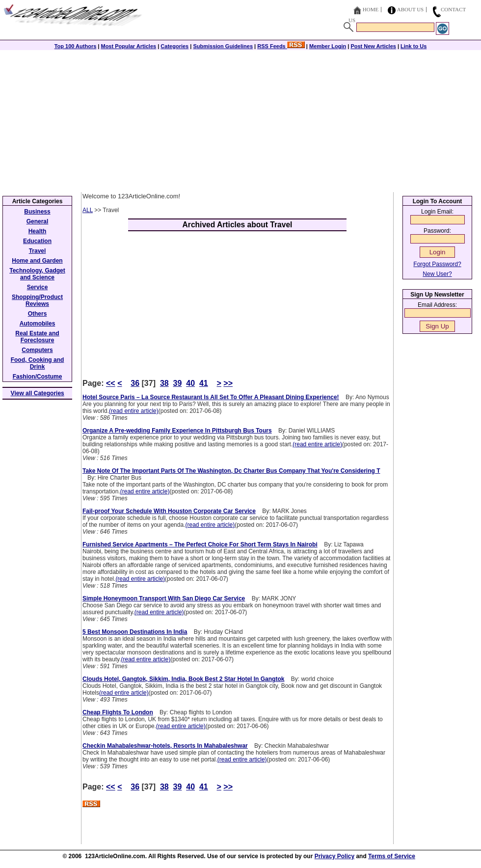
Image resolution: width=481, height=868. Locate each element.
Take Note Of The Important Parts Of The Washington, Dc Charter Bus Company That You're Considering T (231, 471)
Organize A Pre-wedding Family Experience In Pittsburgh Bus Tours (177, 431)
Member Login (328, 46)
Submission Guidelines (223, 46)
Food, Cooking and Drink (38, 363)
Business (37, 212)
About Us (411, 9)
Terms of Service (392, 856)
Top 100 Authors (76, 46)
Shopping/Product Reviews (37, 300)
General (38, 221)
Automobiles (38, 324)
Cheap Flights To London (118, 712)
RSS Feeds (281, 46)
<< (111, 383)
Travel (38, 251)
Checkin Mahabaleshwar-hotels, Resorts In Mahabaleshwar (165, 746)
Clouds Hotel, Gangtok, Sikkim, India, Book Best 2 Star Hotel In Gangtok (183, 679)
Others (38, 314)
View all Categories (38, 393)
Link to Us (414, 46)
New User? (437, 274)
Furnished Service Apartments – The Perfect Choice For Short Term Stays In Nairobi (200, 544)
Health (38, 231)
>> (228, 383)
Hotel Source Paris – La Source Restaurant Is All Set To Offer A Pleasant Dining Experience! (211, 397)
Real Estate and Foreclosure (37, 337)
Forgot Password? (437, 264)
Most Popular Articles (128, 46)
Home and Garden (37, 261)
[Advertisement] (240, 119)
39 (178, 383)
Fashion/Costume (38, 377)
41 (204, 383)
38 (164, 383)
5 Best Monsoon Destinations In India (135, 632)
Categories (174, 46)
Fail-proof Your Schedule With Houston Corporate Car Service (169, 511)
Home (371, 9)
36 (135, 383)
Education (37, 241)
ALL (88, 210)
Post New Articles (373, 46)
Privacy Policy (334, 856)
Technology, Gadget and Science (37, 274)
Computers (37, 350)
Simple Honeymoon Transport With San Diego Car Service (164, 598)
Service (38, 287)
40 (190, 383)
